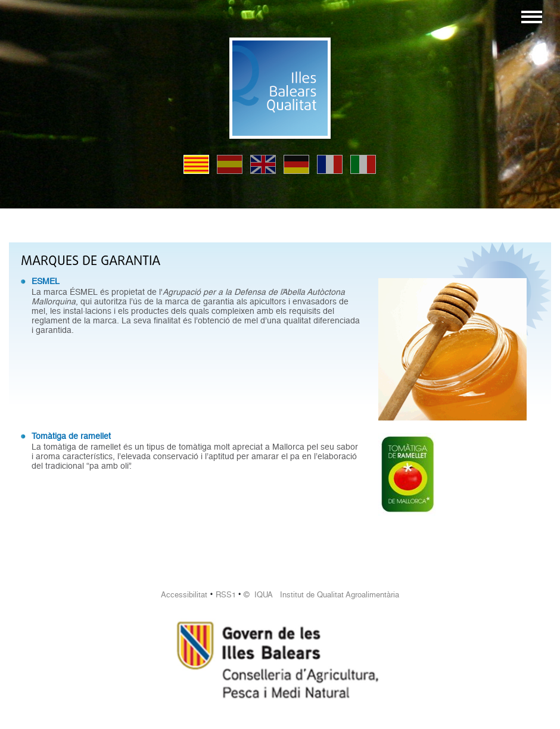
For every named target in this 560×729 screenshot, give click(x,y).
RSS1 (226, 595)
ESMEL (46, 281)
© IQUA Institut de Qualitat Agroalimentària (321, 595)
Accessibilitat (184, 595)
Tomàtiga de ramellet (71, 436)
